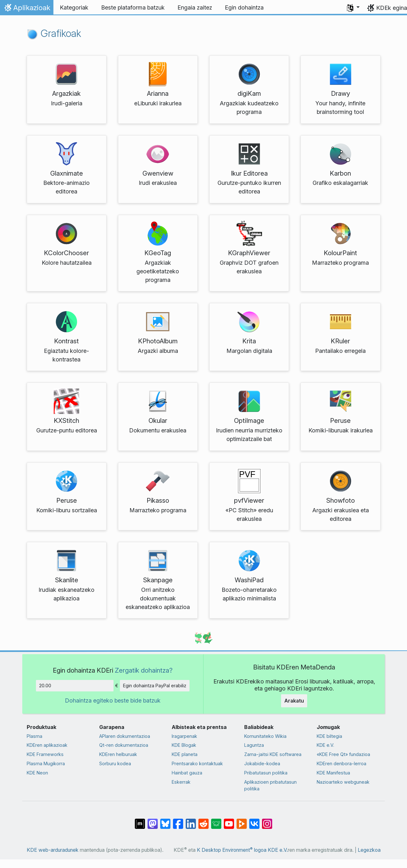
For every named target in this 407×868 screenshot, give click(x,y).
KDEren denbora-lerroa (341, 763)
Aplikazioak (27, 9)
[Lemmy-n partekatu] (216, 821)
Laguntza (254, 745)
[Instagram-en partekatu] (267, 821)
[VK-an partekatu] (254, 821)
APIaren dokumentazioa (125, 736)
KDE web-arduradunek (53, 850)
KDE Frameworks (45, 754)
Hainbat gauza (187, 773)
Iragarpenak (184, 736)
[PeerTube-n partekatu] (242, 821)
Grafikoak (54, 33)
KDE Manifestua (333, 773)
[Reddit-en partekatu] (203, 821)
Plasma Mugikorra (46, 763)
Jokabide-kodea (262, 763)
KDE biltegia (329, 736)
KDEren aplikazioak (47, 745)
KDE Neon (37, 773)
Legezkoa (369, 850)
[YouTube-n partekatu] (229, 821)
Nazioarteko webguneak (343, 782)
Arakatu (294, 701)
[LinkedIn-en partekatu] (191, 821)
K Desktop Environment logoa (232, 850)
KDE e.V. (325, 745)
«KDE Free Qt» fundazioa (343, 754)
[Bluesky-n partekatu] (165, 821)
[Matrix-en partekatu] (140, 821)
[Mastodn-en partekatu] (153, 821)
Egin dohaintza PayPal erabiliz (155, 686)
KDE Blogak (184, 745)
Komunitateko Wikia (265, 736)
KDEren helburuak (118, 754)
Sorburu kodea (115, 763)
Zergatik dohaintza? (144, 670)
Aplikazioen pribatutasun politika (270, 785)
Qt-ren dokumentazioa (124, 745)
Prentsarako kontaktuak (197, 763)
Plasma (34, 736)
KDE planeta (185, 754)
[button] (353, 8)
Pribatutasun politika (266, 773)
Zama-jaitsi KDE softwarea (273, 754)
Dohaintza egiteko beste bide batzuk (113, 700)
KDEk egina (392, 8)
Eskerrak (181, 782)
